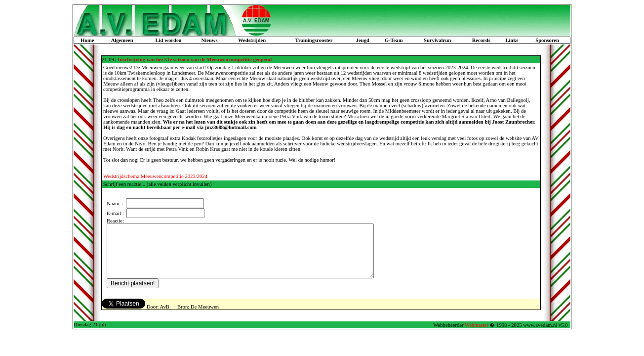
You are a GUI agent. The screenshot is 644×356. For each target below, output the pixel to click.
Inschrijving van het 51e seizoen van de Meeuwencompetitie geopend (195, 60)
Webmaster (477, 335)
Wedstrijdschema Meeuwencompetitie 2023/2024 (155, 176)
